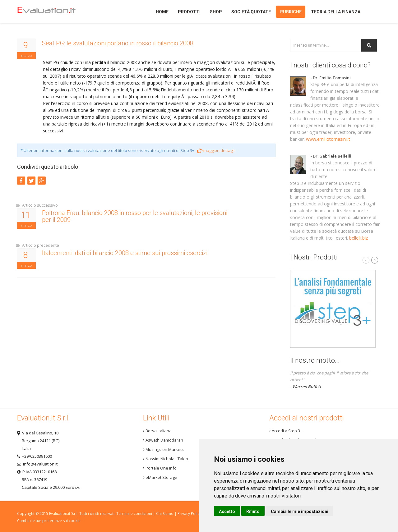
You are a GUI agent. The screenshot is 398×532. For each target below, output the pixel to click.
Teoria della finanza (336, 12)
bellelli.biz (359, 238)
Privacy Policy (189, 514)
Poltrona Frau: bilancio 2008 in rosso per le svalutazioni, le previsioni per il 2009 (135, 216)
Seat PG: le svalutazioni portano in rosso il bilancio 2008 (118, 43)
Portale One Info (160, 468)
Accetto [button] (227, 511)
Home (57, 12)
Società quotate (251, 12)
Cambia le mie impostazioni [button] (300, 511)
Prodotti (189, 12)
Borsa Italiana (157, 431)
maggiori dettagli (216, 150)
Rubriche (291, 12)
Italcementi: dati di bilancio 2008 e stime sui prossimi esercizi (125, 253)
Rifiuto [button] (253, 511)
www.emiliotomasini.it (328, 139)
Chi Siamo (165, 514)
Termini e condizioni (134, 514)
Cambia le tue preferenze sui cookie (49, 521)
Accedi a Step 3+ (286, 431)
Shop (216, 12)
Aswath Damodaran (163, 440)
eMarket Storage (160, 477)
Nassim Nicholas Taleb (166, 459)
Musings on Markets (163, 449)
